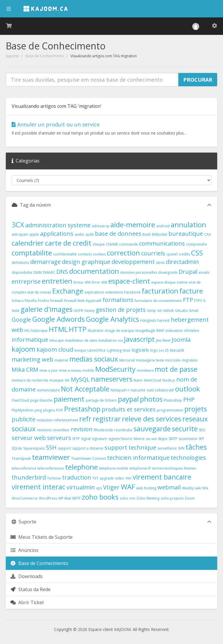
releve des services (152, 419)
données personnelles (139, 272)
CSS (197, 253)
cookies (99, 254)
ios (120, 340)
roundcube (123, 430)
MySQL (80, 379)
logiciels (140, 350)
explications (94, 292)
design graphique (86, 262)
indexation (174, 331)
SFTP (76, 439)
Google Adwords (59, 319)
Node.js (169, 380)
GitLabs (181, 311)
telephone (81, 467)
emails (204, 272)
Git (159, 311)
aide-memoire (133, 224)
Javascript (139, 339)
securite (185, 429)
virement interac (38, 487)
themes (190, 468)
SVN (181, 448)
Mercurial (127, 360)
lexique (80, 350)
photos (151, 399)
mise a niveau (70, 370)
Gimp (151, 311)
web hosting (146, 488)
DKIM (38, 272)
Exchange (68, 291)
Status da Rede (30, 589)
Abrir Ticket (27, 602)
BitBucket (160, 234)
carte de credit (68, 243)
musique (56, 380)
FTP (188, 300)
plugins (49, 410)
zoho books (100, 497)
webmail (169, 487)
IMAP (160, 331)
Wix (205, 488)
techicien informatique (138, 458)
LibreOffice (97, 350)
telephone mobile (114, 468)
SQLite (17, 448)
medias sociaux (94, 359)
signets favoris (120, 439)
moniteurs (145, 370)
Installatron (107, 340)
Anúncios (24, 550)
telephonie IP (140, 468)
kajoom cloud (55, 349)
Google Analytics (113, 319)
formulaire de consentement (158, 301)
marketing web (33, 359)
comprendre (197, 244)
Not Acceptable (85, 389)
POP (60, 410)
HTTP (78, 329)
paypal (128, 399)
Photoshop (173, 400)
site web (151, 439)
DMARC (49, 272)
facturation (160, 291)
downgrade (168, 272)
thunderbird (29, 477)
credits (184, 254)
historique (39, 331)
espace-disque (163, 282)
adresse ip (100, 226)
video (120, 478)
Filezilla (31, 301)
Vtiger (111, 487)
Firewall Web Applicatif (83, 301)
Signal (86, 439)
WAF (128, 487)
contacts (85, 254)
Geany (89, 311)
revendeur (61, 430)
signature (99, 439)
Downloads (26, 576)
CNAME (112, 244)
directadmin (182, 262)
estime (182, 282)
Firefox (43, 301)
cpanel (172, 254)
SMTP (173, 439)
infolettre (192, 331)
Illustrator (96, 331)
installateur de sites (81, 340)
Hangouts (148, 320)
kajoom (24, 349)
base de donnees (118, 234)
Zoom (190, 498)
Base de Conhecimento (45, 56)
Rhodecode (103, 430)
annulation (188, 224)
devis (160, 263)
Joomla (181, 340)
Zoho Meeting (148, 498)
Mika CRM (25, 370)
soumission (188, 439)
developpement (133, 262)
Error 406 (99, 282)
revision (82, 429)
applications (57, 234)
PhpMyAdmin (23, 410)
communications (162, 243)
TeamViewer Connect (89, 458)
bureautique (186, 234)
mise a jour (49, 370)
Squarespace (34, 448)
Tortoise (54, 478)
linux (127, 350)
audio (79, 234)
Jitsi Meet (163, 340)
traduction (77, 477)
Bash (147, 234)
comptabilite (32, 253)
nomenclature (48, 390)
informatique (30, 340)
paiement (69, 399)
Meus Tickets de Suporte (41, 537)
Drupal (188, 272)
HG (27, 331)
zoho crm (127, 498)
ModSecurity (115, 369)
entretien (57, 281)
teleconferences (51, 468)
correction (123, 253)
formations (118, 300)
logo (154, 350)
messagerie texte (150, 360)
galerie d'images (47, 309)
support (64, 448)
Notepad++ (120, 390)
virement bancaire (162, 477)
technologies (188, 458)
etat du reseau (39, 292)
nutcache (138, 390)
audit (90, 234)
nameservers (112, 379)
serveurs (59, 438)
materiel (61, 360)
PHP (189, 399)
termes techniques (167, 468)
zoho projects (172, 498)
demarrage (45, 262)
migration (190, 360)
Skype (163, 439)
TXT (95, 478)
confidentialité (65, 254)
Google (21, 320)
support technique (130, 447)
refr (85, 419)
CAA (208, 234)
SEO (202, 430)
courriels (153, 253)
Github (168, 311)
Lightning (114, 350)
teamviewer (51, 457)
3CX (18, 224)
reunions (44, 430)
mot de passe (176, 369)
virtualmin (81, 487)
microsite (173, 360)
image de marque (119, 331)
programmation (170, 410)
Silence (139, 439)
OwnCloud (20, 400)
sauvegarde (152, 429)
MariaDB (177, 350)
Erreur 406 (82, 282)
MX (67, 380)
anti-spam (20, 234)
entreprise (26, 281)
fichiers (18, 301)
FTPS (198, 301)
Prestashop (82, 409)
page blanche (41, 400)
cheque (99, 244)
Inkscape (57, 340)
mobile (88, 370)
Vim (128, 478)
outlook (188, 389)
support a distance (88, 448)
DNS (62, 272)
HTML (58, 329)
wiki (198, 488)
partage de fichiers (101, 400)
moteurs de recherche (30, 380)
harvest (163, 320)
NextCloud (152, 380)
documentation (94, 271)
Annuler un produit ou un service (56, 124)
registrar (107, 419)
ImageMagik (145, 331)
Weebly (188, 488)
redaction (45, 420)
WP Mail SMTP (70, 498)
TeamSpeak (21, 458)
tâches (196, 447)
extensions (114, 292)
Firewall (56, 301)
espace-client (129, 281)
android (163, 226)
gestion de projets (121, 310)
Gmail (194, 311)
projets (196, 409)
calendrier (28, 243)
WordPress (48, 498)
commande (128, 244)
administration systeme (58, 225)
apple (34, 234)
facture (191, 291)
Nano (138, 380)
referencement (66, 420)
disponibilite (22, 272)
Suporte (12, 56)
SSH (51, 447)
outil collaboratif (160, 390)
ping (38, 410)
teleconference (24, 468)
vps (99, 488)
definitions (20, 263)
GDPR (78, 311)
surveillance (167, 448)
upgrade (107, 478)
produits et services (129, 409)
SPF (201, 439)
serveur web (29, 438)
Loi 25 (164, 350)
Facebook (132, 292)
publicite (24, 419)
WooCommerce (25, 498)
